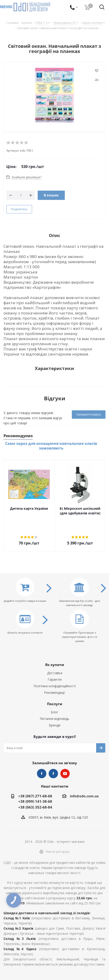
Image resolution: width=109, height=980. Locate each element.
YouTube (65, 774)
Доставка (55, 673)
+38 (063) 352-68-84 (35, 807)
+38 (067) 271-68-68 (35, 796)
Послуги (55, 704)
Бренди (55, 725)
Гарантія (55, 679)
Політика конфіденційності (55, 686)
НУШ (53, 774)
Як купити (55, 665)
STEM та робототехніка (42, 774)
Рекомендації (54, 692)
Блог (54, 712)
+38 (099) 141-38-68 (35, 801)
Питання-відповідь (54, 719)
